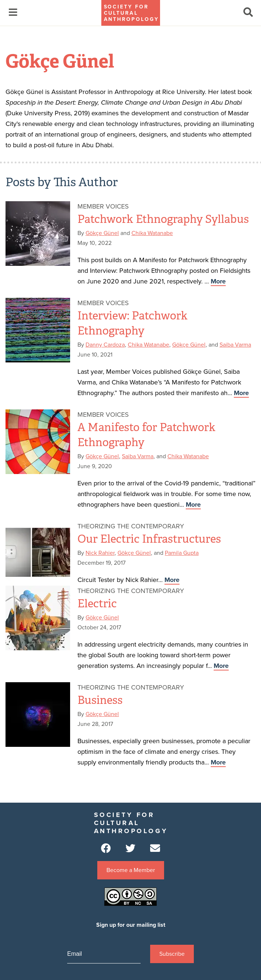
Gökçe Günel (102, 233)
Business (100, 700)
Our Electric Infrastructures (149, 539)
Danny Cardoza (105, 345)
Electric (97, 604)
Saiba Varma (235, 345)
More (218, 281)
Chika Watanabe (152, 233)
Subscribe (172, 954)
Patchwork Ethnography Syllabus (163, 219)
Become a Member (131, 870)
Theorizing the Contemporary (131, 526)
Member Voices (103, 206)
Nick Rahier (100, 553)
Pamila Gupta (182, 553)
